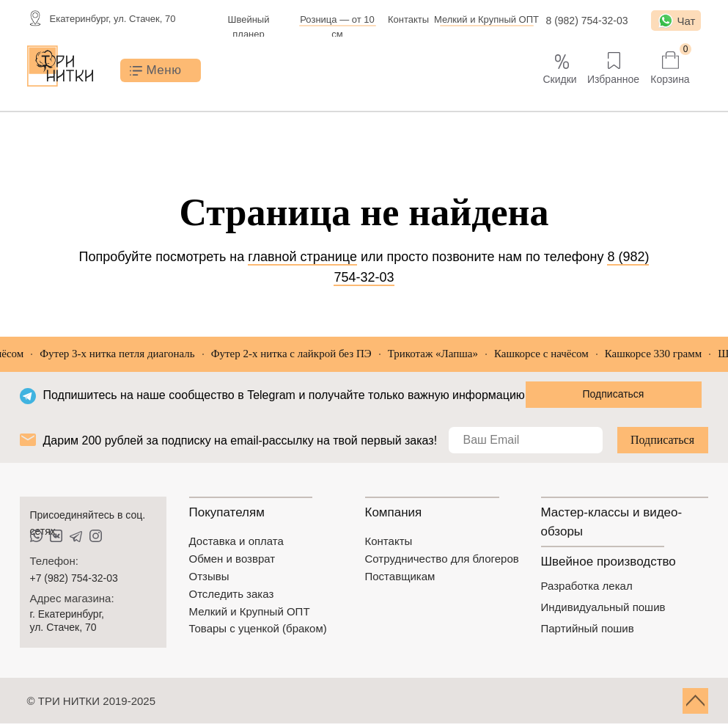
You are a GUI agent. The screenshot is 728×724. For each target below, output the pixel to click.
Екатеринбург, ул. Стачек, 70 (113, 19)
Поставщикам (400, 576)
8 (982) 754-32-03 (587, 21)
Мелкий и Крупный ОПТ (486, 19)
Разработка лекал (587, 586)
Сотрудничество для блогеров (442, 559)
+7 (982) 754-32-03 (74, 578)
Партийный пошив (588, 628)
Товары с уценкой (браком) (258, 628)
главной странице (302, 257)
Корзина (670, 79)
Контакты (408, 19)
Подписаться (662, 440)
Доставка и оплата (236, 541)
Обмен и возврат (232, 559)
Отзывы (209, 576)
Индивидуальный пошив (603, 607)
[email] (526, 440)
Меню (164, 70)
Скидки (559, 79)
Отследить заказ (232, 594)
